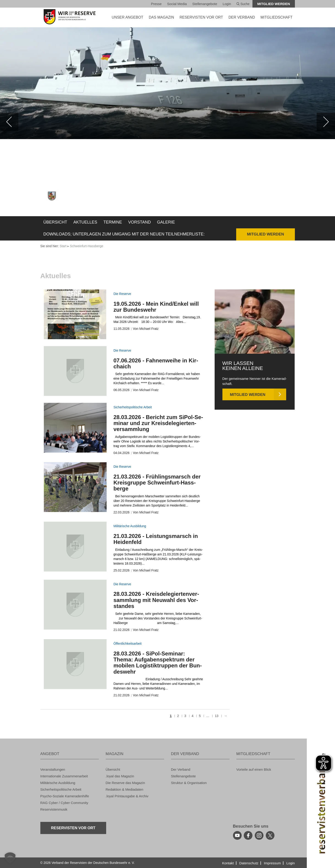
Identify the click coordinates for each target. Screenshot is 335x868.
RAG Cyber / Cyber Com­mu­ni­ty (64, 803)
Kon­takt (228, 863)
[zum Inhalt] (75, 314)
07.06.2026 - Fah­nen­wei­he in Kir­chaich (156, 363)
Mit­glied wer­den (274, 4)
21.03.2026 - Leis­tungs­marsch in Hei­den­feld (156, 539)
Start (63, 246)
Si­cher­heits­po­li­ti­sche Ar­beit (133, 407)
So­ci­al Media (177, 4)
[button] (10, 858)
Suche (243, 4)
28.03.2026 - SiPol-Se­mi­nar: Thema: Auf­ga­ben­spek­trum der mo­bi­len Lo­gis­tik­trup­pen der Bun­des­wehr (158, 663)
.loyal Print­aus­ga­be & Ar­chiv (127, 796)
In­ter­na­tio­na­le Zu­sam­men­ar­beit (64, 776)
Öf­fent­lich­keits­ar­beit (128, 644)
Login (227, 4)
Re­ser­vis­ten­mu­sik (54, 809)
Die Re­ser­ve (122, 294)
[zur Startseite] (70, 17)
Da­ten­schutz (249, 863)
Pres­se (156, 4)
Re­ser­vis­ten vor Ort (201, 17)
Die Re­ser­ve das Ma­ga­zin (125, 783)
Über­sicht (55, 222)
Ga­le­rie (166, 222)
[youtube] (237, 835)
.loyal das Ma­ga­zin (120, 776)
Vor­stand (140, 222)
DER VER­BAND (242, 17)
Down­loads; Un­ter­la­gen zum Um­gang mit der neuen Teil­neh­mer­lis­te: (124, 234)
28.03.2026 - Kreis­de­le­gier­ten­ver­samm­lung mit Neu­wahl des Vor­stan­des (156, 600)
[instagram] (259, 835)
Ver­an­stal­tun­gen (53, 769)
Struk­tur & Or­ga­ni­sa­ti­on (189, 783)
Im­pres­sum (272, 863)
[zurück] (9, 122)
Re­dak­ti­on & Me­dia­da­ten (125, 789)
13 (217, 716)
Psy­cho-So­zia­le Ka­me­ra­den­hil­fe (65, 796)
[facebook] (248, 835)
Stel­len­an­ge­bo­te (205, 4)
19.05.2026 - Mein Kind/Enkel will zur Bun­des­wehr (156, 307)
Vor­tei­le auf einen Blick (254, 769)
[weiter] (326, 122)
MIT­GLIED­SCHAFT (277, 17)
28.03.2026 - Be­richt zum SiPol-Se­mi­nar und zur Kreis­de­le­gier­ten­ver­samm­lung (158, 423)
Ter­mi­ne (113, 222)
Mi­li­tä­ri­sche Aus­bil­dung (130, 526)
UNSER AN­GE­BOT (127, 17)
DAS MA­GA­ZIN (161, 17)
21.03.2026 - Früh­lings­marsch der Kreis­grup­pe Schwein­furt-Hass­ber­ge (157, 483)
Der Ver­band (181, 769)
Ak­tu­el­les (85, 222)
